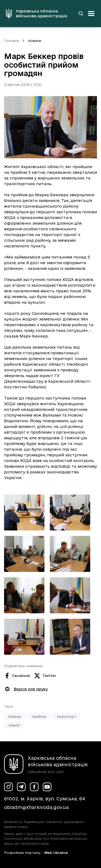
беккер (15, 716)
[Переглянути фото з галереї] (24, 512)
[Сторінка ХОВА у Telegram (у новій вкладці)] (21, 787)
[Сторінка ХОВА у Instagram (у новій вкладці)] (8, 787)
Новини (34, 41)
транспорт (66, 716)
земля (14, 725)
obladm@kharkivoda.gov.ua (36, 807)
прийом (39, 716)
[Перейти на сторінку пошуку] (81, 14)
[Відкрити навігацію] (91, 14)
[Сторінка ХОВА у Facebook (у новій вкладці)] (34, 787)
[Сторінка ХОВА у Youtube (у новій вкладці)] (47, 787)
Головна (12, 41)
